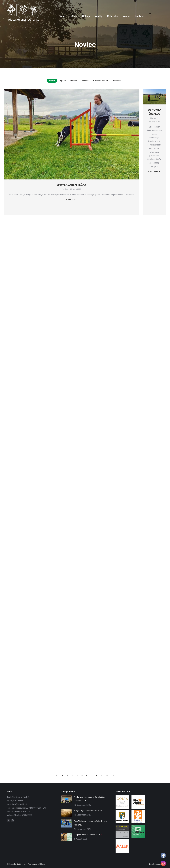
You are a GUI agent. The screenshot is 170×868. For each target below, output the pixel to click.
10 (107, 776)
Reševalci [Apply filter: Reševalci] (117, 81)
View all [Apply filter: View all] (52, 81)
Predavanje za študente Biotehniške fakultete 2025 (89, 799)
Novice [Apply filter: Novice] (85, 81)
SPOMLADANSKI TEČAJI (72, 185)
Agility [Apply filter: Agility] (63, 81)
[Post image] (66, 799)
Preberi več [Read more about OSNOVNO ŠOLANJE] (154, 171)
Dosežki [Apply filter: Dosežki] (74, 81)
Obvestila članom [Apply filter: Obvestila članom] (101, 81)
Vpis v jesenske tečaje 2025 (88, 835)
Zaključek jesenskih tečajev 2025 (88, 811)
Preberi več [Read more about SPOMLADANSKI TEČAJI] (72, 200)
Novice (65, 189)
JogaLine (160, 864)
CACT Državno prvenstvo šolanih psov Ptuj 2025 (90, 823)
